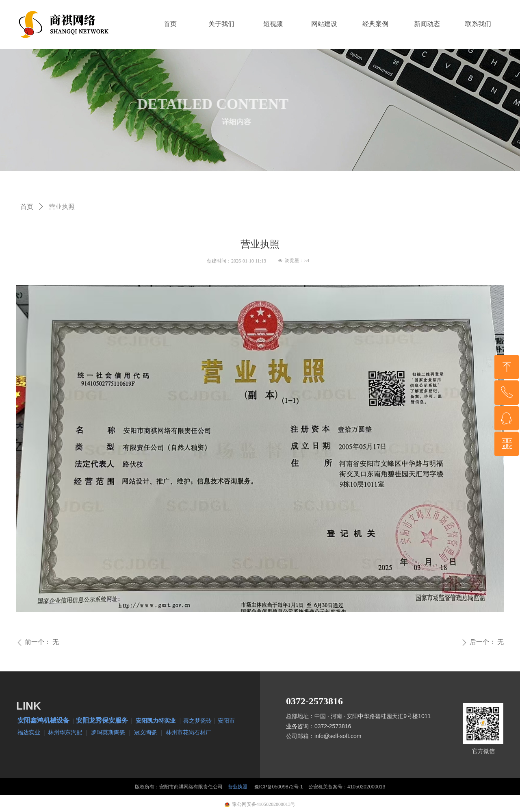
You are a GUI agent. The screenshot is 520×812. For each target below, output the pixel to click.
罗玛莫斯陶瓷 (108, 732)
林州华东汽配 (65, 732)
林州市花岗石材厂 (188, 732)
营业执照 (238, 787)
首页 (27, 207)
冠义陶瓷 (145, 732)
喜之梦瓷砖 (197, 720)
